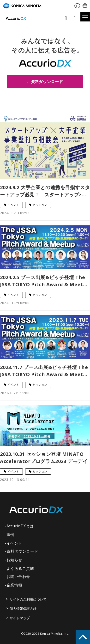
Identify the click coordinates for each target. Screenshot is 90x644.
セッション (40, 205)
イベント (13, 205)
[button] (85, 17)
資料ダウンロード (75, 18)
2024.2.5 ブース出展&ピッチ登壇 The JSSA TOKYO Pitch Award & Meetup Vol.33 (45, 281)
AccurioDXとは (20, 526)
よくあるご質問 (20, 568)
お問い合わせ (66, 18)
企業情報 (14, 585)
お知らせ (14, 560)
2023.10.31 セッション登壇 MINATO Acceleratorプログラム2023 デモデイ (44, 458)
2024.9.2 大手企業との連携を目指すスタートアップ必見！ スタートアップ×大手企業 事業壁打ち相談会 (45, 191)
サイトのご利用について (28, 599)
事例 (10, 535)
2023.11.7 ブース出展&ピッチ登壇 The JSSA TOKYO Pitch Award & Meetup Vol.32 (45, 371)
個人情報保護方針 (23, 609)
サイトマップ (20, 618)
